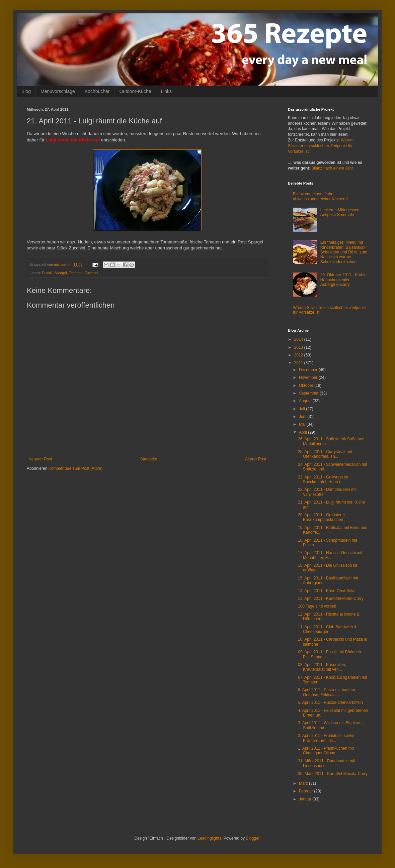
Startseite (149, 459)
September (309, 393)
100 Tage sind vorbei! (317, 606)
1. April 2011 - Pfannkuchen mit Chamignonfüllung (326, 751)
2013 (299, 347)
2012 (299, 355)
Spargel (60, 273)
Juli (302, 409)
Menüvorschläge (58, 91)
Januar (306, 799)
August (306, 401)
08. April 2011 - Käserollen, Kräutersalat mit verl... (322, 667)
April (303, 432)
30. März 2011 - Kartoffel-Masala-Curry (333, 774)
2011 (299, 363)
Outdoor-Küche (135, 91)
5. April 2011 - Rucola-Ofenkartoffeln (330, 702)
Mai (303, 424)
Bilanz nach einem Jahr (332, 168)
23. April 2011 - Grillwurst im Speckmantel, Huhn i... (323, 479)
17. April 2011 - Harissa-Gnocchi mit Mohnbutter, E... (330, 555)
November (309, 377)
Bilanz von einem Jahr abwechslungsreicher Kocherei (320, 196)
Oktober (307, 386)
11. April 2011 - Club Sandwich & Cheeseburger (327, 629)
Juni (303, 417)
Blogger (253, 838)
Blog (26, 91)
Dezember (309, 370)
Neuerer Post (40, 459)
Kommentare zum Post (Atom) (75, 468)
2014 (299, 339)
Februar (306, 791)
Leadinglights (209, 838)
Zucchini (91, 273)
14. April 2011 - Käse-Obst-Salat (327, 591)
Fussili (47, 273)
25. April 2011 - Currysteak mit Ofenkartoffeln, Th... (325, 454)
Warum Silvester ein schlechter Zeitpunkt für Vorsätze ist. (321, 146)
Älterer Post (256, 459)
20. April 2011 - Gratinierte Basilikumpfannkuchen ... (323, 517)
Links (166, 91)
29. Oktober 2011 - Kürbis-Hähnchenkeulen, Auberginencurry (344, 280)
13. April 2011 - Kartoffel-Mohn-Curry (331, 599)
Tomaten (75, 273)
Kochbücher (97, 91)
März (304, 783)
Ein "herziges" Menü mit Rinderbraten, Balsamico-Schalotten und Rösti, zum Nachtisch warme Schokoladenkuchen (344, 252)
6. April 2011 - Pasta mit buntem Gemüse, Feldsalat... (327, 692)
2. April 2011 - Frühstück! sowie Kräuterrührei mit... (326, 738)
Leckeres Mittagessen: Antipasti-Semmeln (340, 212)
